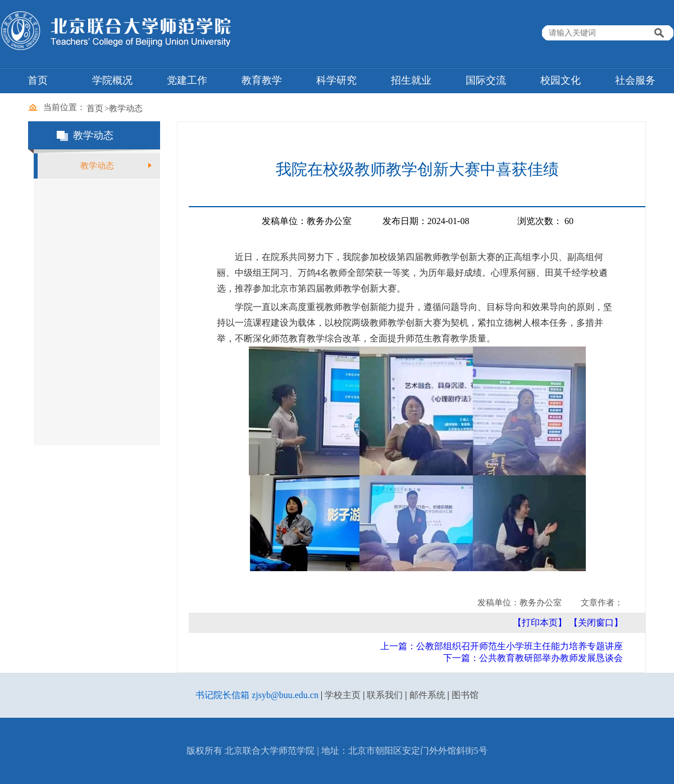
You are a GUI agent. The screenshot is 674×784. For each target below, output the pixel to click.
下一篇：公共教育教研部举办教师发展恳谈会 (533, 658)
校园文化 (561, 80)
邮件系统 (427, 695)
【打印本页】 (540, 623)
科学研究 (336, 80)
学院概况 (112, 80)
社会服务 (635, 80)
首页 (38, 80)
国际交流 (486, 80)
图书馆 (465, 695)
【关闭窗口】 (596, 623)
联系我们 (385, 695)
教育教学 (262, 80)
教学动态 (126, 108)
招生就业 (411, 80)
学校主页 (343, 695)
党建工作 (187, 80)
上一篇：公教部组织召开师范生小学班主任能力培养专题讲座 (502, 646)
